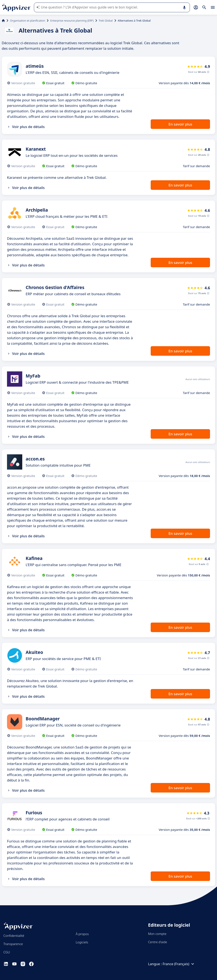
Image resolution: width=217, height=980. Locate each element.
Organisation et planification (28, 21)
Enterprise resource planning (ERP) (72, 21)
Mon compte (157, 934)
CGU (7, 952)
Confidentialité (14, 936)
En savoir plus (180, 124)
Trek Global (106, 21)
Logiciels (82, 942)
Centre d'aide (158, 942)
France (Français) (179, 964)
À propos (82, 934)
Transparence (13, 944)
